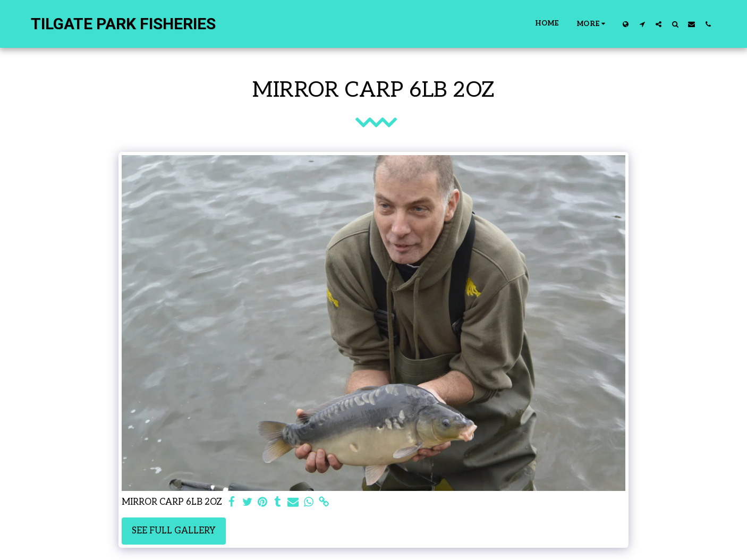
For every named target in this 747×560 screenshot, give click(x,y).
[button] (642, 24)
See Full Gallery (174, 531)
